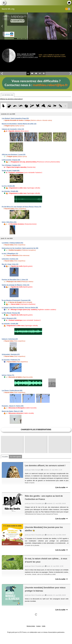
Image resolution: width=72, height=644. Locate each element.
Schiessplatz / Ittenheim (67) (11, 354)
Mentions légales (31, 626)
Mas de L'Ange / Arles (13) (10, 264)
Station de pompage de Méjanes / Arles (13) (15, 285)
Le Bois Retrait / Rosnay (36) (11, 313)
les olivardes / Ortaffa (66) (10, 191)
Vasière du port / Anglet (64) (11, 171)
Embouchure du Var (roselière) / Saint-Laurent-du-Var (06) (20, 248)
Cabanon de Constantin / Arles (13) (13, 129)
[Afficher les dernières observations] (11, 99)
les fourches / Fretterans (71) (11, 360)
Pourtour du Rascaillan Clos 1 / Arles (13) (15, 280)
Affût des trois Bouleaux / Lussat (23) (14, 155)
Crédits (44, 626)
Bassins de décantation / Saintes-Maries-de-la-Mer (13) (19, 124)
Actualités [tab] (5, 457)
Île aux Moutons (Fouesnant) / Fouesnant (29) (16, 300)
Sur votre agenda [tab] (15, 457)
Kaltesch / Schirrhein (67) (10, 339)
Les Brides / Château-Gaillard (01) (12, 243)
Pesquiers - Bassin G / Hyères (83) (13, 406)
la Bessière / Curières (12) (10, 259)
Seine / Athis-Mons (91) (9, 222)
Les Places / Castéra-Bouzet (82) (12, 391)
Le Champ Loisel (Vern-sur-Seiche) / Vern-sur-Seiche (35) (20, 308)
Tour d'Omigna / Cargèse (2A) (11, 165)
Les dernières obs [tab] (8, 95)
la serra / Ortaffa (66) (8, 186)
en (69, 9)
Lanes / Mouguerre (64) (9, 318)
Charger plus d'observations (36, 430)
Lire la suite (61, 487)
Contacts (38, 626)
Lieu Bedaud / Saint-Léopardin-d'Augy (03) (15, 118)
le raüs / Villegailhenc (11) (10, 253)
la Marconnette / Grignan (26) (11, 160)
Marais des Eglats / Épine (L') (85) (12, 411)
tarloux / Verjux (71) (8, 375)
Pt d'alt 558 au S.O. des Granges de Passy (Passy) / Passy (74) (21, 207)
